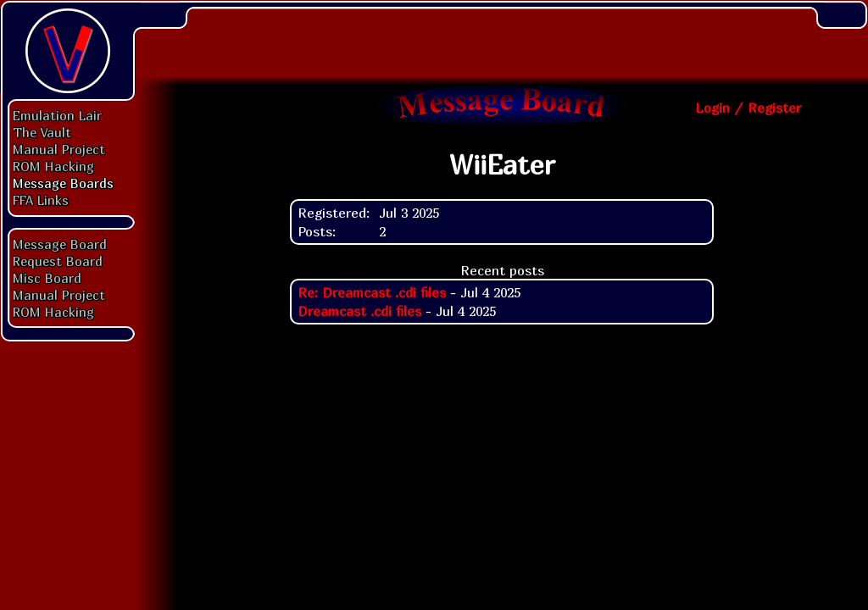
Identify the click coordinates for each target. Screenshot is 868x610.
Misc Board (47, 278)
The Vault (42, 132)
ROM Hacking (53, 166)
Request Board (58, 261)
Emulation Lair (57, 115)
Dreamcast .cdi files (359, 311)
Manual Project (59, 149)
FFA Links (41, 200)
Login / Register (748, 108)
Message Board (60, 244)
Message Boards (63, 183)
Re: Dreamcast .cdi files (372, 292)
